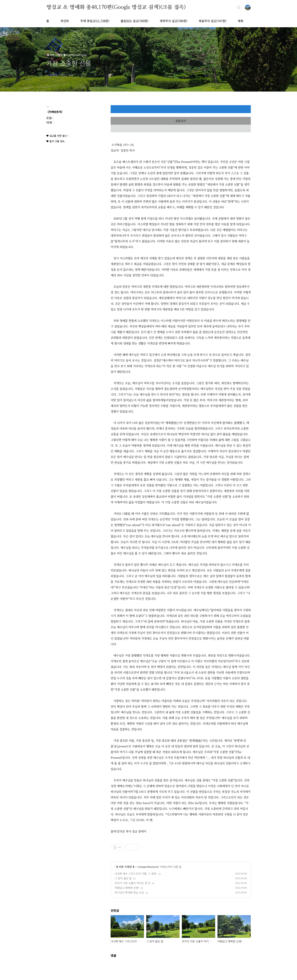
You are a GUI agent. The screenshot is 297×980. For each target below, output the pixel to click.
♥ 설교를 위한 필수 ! (57, 136)
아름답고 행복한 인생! (127, 888)
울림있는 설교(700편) (134, 21)
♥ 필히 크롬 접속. (56, 141)
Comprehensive (148, 867)
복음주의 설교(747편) (213, 21)
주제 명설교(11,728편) (95, 21)
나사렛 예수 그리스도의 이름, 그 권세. (136, 874)
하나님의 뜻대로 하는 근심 (129, 892)
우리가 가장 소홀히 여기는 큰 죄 (132, 883)
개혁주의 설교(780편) (174, 21)
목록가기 (181, 121)
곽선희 (65, 21)
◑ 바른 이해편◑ (125, 867)
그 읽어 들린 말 (123, 878)
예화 (241, 21)
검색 (239, 8)
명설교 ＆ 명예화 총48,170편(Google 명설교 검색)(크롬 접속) (116, 7)
